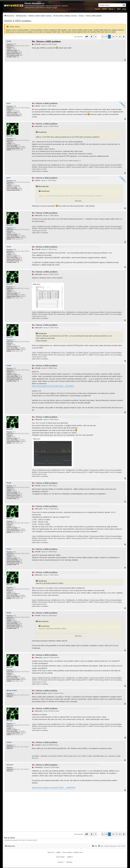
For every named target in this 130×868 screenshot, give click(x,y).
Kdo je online (9, 838)
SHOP (104, 9)
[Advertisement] (65, 81)
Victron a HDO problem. (18, 21)
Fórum (98, 9)
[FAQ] (95, 846)
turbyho (9, 742)
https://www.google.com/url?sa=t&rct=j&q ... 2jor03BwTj (53, 386)
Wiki (119, 9)
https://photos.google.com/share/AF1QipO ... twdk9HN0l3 (54, 788)
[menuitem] (53, 16)
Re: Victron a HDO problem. (47, 42)
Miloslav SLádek (12, 691)
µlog (124, 9)
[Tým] (101, 846)
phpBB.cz (70, 857)
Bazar (111, 9)
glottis (9, 103)
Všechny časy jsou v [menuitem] (115, 846)
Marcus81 (10, 136)
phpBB (58, 852)
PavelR (9, 41)
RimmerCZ (10, 765)
